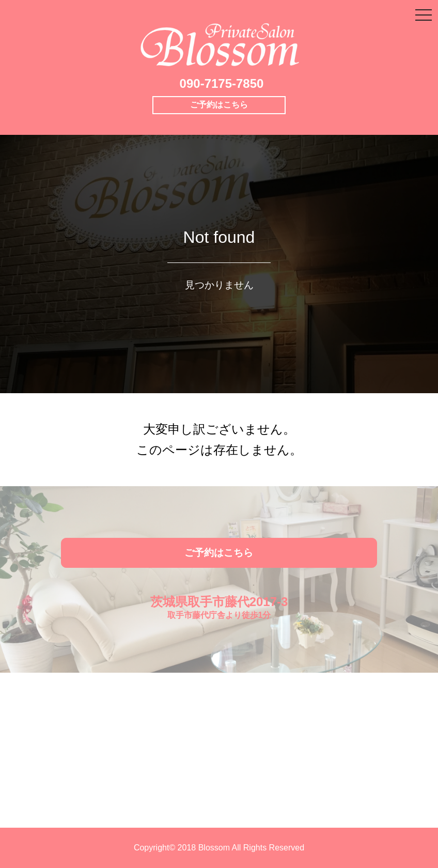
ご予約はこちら (219, 105)
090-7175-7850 (222, 83)
